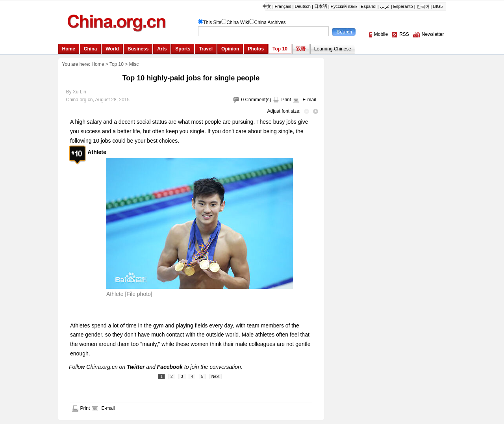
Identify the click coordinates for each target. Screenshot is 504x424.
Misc (134, 64)
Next (216, 377)
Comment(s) (258, 100)
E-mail (309, 100)
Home (98, 64)
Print (286, 100)
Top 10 (117, 64)
